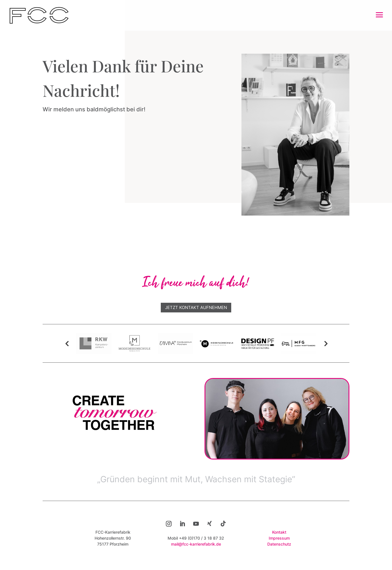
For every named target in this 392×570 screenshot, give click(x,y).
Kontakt (279, 532)
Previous (67, 343)
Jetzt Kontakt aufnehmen (196, 307)
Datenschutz (279, 544)
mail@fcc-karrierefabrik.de (196, 544)
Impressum (279, 538)
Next (325, 343)
